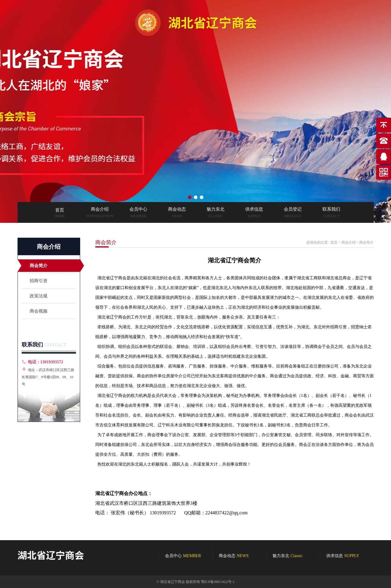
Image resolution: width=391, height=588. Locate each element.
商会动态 (234, 556)
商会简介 (39, 266)
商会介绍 (349, 242)
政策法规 (39, 296)
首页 (334, 242)
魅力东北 (288, 556)
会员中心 (183, 556)
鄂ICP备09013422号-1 (218, 582)
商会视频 (39, 311)
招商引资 (39, 281)
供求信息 (343, 556)
